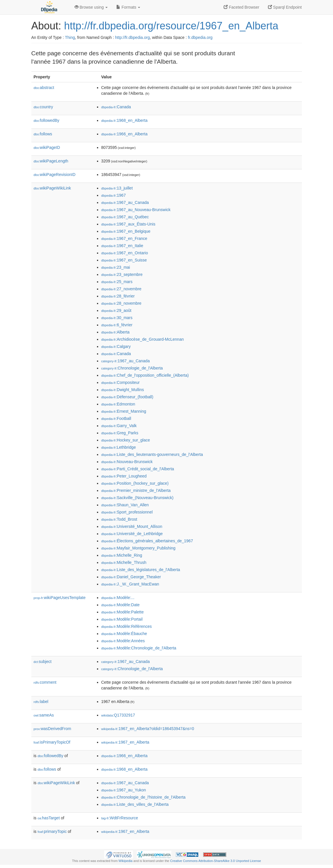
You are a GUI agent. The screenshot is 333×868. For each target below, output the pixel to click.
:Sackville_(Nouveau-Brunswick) (137, 498)
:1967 (114, 195)
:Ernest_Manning (124, 411)
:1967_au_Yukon (124, 790)
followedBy (46, 120)
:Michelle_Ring (122, 555)
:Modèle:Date (121, 605)
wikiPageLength (51, 161)
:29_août (116, 310)
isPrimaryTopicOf (52, 742)
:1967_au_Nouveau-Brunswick (136, 210)
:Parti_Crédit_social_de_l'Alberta (138, 469)
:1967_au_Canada (125, 202)
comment (45, 682)
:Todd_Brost (119, 519)
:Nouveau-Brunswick (127, 462)
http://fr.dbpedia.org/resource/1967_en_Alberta (171, 26)
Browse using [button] (91, 7)
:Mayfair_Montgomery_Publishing (138, 548)
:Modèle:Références (127, 626)
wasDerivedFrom (53, 729)
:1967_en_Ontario (125, 253)
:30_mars (117, 318)
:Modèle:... (118, 598)
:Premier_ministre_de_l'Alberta (136, 490)
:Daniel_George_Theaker (131, 577)
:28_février (118, 296)
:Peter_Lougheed (124, 476)
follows (43, 134)
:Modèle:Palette (123, 612)
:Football (116, 418)
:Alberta (116, 332)
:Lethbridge (119, 447)
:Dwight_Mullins (123, 390)
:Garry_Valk (119, 426)
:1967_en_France (124, 238)
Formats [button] (128, 7)
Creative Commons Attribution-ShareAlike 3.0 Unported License (216, 861)
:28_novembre (121, 303)
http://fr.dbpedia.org (133, 37)
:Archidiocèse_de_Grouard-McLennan (143, 339)
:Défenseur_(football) (127, 397)
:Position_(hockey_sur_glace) (135, 483)
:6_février (117, 325)
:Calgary (116, 346)
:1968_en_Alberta (124, 120)
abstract (44, 88)
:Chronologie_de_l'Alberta (132, 368)
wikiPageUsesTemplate (60, 598)
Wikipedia (126, 861)
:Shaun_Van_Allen (125, 505)
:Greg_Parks (120, 433)
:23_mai (116, 267)
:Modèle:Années (123, 641)
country (43, 107)
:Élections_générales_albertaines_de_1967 (147, 541)
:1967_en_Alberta (125, 742)
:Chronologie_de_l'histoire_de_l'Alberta (143, 797)
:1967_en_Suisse (124, 260)
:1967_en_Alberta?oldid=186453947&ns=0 (148, 729)
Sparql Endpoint (285, 7)
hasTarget (49, 818)
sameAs (44, 715)
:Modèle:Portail (122, 619)
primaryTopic (52, 831)
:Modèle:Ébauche (124, 634)
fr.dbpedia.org (200, 37)
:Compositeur (121, 382)
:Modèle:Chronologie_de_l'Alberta (139, 648)
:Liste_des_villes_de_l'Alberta (135, 804)
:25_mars (117, 282)
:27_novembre (121, 289)
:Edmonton (118, 404)
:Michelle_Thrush (124, 562)
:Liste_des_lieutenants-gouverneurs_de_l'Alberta (152, 454)
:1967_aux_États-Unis (128, 224)
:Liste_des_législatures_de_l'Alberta (141, 570)
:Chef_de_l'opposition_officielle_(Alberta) (145, 375)
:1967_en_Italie (122, 246)
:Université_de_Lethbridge (132, 534)
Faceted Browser (241, 7)
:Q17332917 (118, 715)
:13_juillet (117, 188)
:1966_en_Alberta (124, 134)
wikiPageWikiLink (52, 188)
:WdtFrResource (120, 818)
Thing (70, 37)
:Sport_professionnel (127, 512)
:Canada (116, 107)
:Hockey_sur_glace (126, 440)
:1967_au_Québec (125, 217)
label (41, 702)
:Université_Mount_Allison (132, 526)
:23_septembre (122, 274)
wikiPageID (47, 147)
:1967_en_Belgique (126, 231)
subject (43, 662)
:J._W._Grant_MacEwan (130, 584)
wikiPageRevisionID (55, 175)
